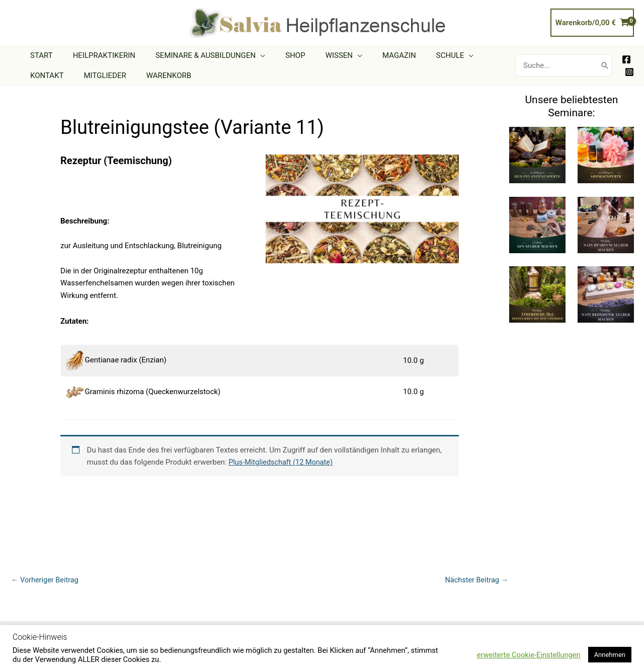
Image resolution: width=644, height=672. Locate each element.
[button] (198, 55)
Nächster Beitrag (475, 580)
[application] (248, 55)
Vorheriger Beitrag (46, 580)
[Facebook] (626, 59)
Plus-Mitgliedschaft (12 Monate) (283, 462)
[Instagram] (629, 72)
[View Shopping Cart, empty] (592, 23)
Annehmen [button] (610, 655)
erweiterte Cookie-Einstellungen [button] (529, 655)
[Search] (605, 66)
